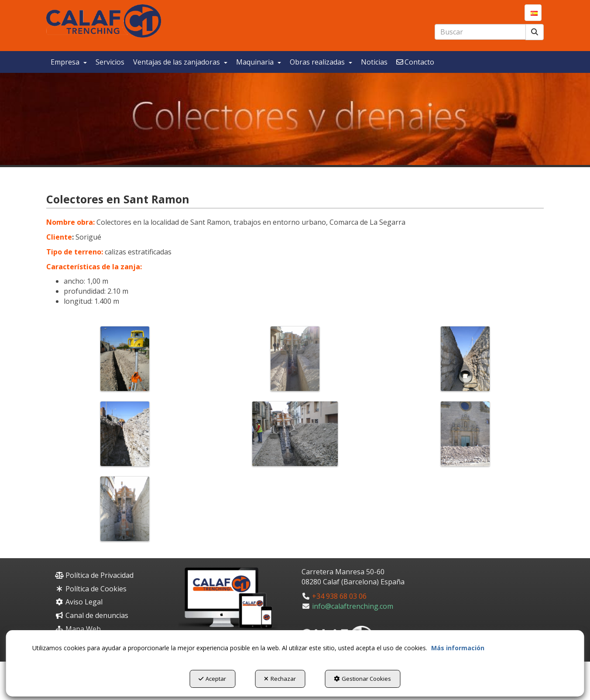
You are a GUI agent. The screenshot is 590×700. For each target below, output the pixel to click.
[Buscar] (535, 32)
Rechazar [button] (280, 679)
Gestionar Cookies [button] (362, 679)
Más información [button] (458, 648)
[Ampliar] (125, 359)
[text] (480, 32)
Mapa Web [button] (78, 629)
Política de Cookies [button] (91, 589)
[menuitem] (533, 13)
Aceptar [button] (212, 679)
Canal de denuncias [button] (92, 615)
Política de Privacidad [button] (94, 575)
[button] (104, 21)
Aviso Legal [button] (79, 602)
